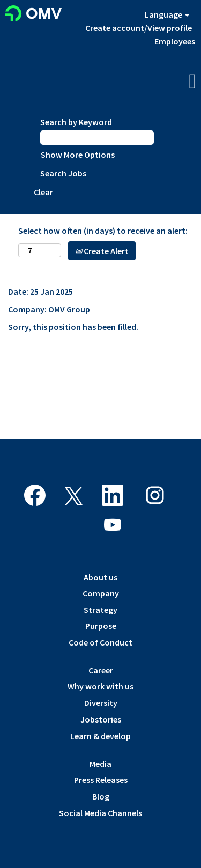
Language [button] (167, 14)
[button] (167, 82)
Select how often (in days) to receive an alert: (103, 231)
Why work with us (100, 686)
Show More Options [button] (78, 155)
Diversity (101, 703)
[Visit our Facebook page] (35, 496)
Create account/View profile (139, 28)
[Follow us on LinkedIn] (113, 496)
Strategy (100, 610)
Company (101, 593)
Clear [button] (43, 192)
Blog (101, 796)
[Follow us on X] (74, 497)
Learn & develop (100, 736)
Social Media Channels (100, 813)
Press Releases (101, 780)
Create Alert (102, 251)
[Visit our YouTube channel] (113, 525)
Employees (175, 41)
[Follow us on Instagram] (155, 496)
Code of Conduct (100, 642)
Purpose (101, 626)
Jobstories (101, 719)
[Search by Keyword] (97, 138)
